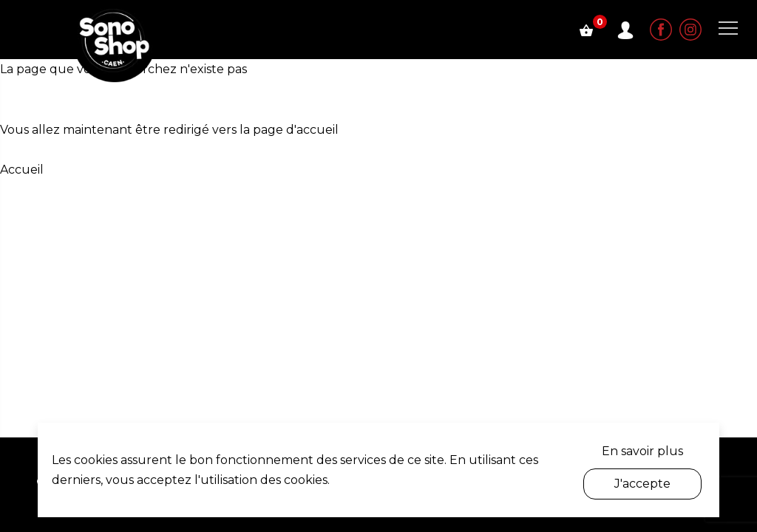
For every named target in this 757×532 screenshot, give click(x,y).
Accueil (22, 170)
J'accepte (642, 484)
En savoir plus (642, 451)
